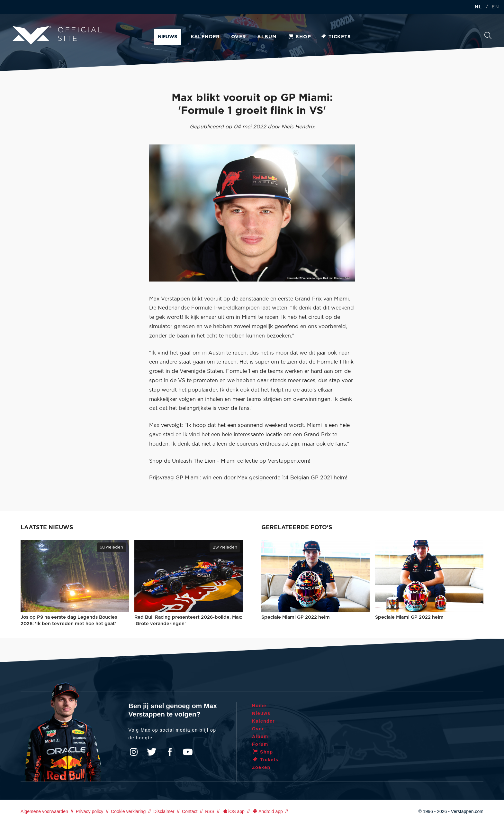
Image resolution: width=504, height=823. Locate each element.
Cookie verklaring (128, 811)
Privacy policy (90, 811)
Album (267, 37)
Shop (299, 37)
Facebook (170, 752)
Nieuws (167, 37)
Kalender (205, 37)
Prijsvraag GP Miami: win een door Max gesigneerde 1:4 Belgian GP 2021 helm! (248, 478)
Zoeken (488, 35)
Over (239, 37)
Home (259, 706)
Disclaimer (164, 811)
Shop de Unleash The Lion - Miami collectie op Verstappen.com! (230, 461)
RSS (210, 811)
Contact (190, 811)
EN (495, 7)
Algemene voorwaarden (44, 811)
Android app (268, 811)
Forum (260, 744)
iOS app (233, 811)
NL (478, 7)
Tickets (336, 37)
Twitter (152, 752)
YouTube (188, 752)
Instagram (134, 752)
